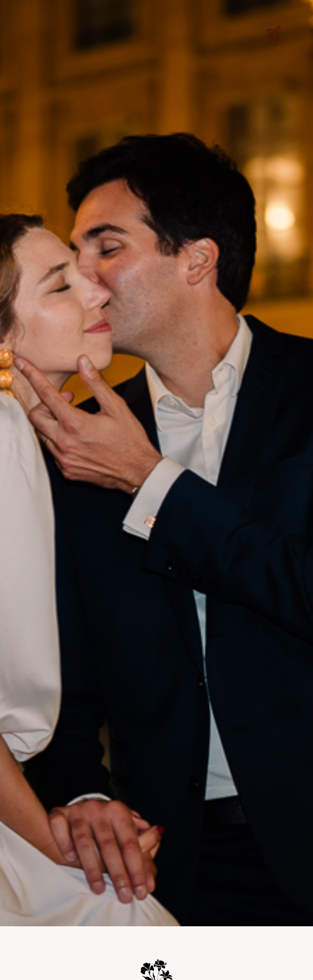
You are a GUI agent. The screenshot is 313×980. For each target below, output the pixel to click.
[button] (274, 38)
